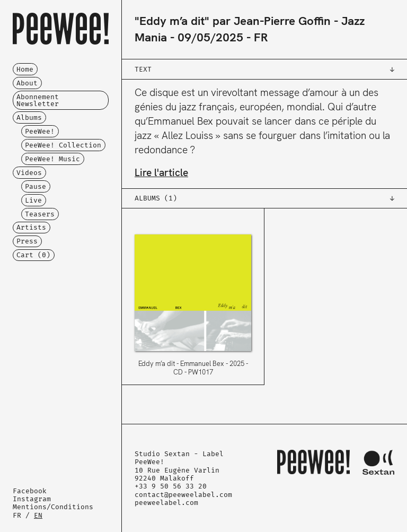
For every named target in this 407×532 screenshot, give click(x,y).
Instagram (32, 499)
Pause (36, 186)
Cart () (33, 255)
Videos (29, 173)
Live (33, 200)
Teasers (40, 214)
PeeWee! (40, 131)
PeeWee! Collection (63, 145)
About (27, 83)
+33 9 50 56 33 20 (171, 486)
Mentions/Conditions (53, 507)
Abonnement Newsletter (38, 100)
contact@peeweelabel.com (183, 495)
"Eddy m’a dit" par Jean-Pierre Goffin (233, 21)
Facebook (30, 491)
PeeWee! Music (52, 159)
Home (25, 69)
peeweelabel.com (166, 503)
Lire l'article (161, 173)
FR (17, 515)
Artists (31, 227)
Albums (29, 117)
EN (38, 515)
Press (27, 241)
